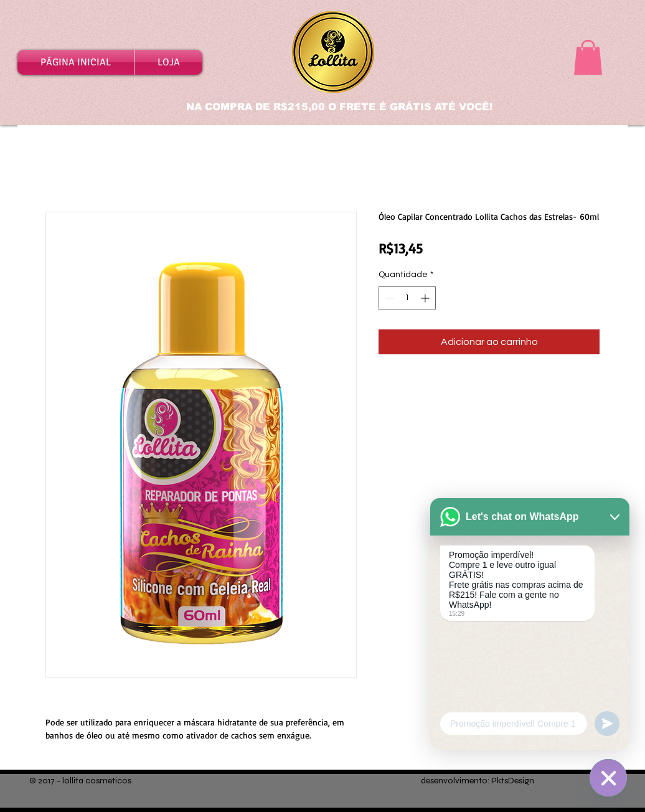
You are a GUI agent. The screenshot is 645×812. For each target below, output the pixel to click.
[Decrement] (388, 298)
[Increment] (426, 298)
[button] (588, 57)
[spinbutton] (407, 298)
